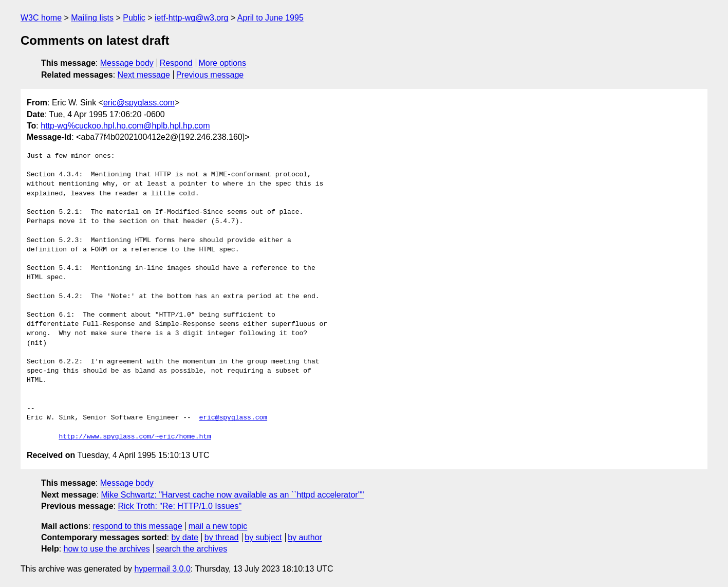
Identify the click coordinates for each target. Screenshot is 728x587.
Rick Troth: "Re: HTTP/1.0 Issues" (180, 506)
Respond (176, 63)
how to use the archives (107, 549)
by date (184, 537)
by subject (263, 537)
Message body (127, 63)
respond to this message (137, 526)
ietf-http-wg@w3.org (191, 18)
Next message (144, 75)
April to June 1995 (270, 18)
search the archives (192, 549)
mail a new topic (218, 526)
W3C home (41, 18)
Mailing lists (92, 18)
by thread (222, 537)
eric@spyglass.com (139, 103)
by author (305, 537)
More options (223, 63)
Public (134, 18)
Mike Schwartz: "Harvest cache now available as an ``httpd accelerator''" (233, 495)
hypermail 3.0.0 (162, 569)
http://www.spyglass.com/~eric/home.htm (135, 437)
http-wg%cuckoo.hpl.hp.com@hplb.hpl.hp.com (125, 126)
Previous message (210, 75)
